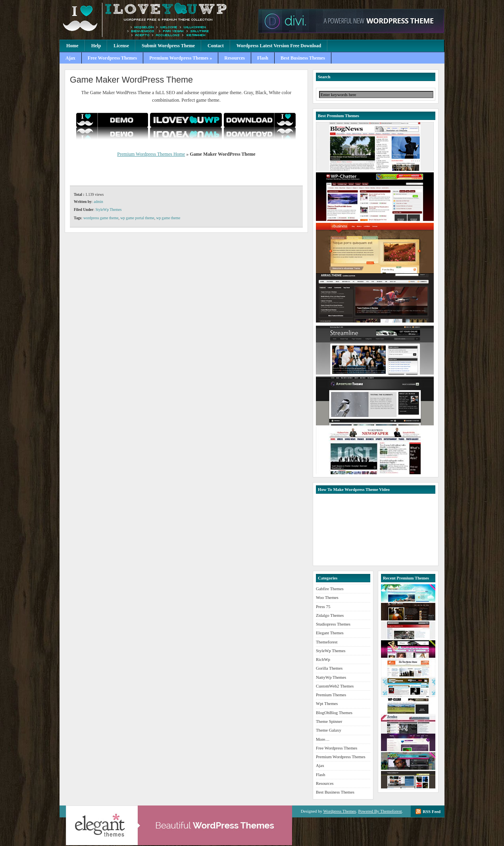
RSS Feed (432, 811)
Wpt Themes (327, 703)
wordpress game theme (101, 218)
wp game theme (168, 218)
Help (96, 46)
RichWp (323, 659)
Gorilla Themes (329, 668)
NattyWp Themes (331, 677)
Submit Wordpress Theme (168, 46)
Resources (235, 58)
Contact (216, 46)
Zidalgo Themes (330, 615)
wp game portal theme (137, 218)
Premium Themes (331, 695)
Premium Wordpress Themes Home (151, 154)
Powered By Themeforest (380, 811)
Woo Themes (327, 597)
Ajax (70, 58)
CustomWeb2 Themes (335, 686)
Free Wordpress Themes (112, 58)
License (121, 46)
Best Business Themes (303, 58)
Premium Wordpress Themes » (181, 58)
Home (72, 46)
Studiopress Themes (333, 624)
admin (98, 202)
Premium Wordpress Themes (157, 20)
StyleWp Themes (108, 210)
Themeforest (327, 642)
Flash (263, 58)
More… (323, 739)
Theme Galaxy (329, 730)
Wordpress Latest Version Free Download (279, 46)
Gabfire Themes (330, 589)
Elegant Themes (330, 633)
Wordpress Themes (340, 811)
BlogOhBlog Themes (334, 713)
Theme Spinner (329, 721)
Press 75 (323, 606)
